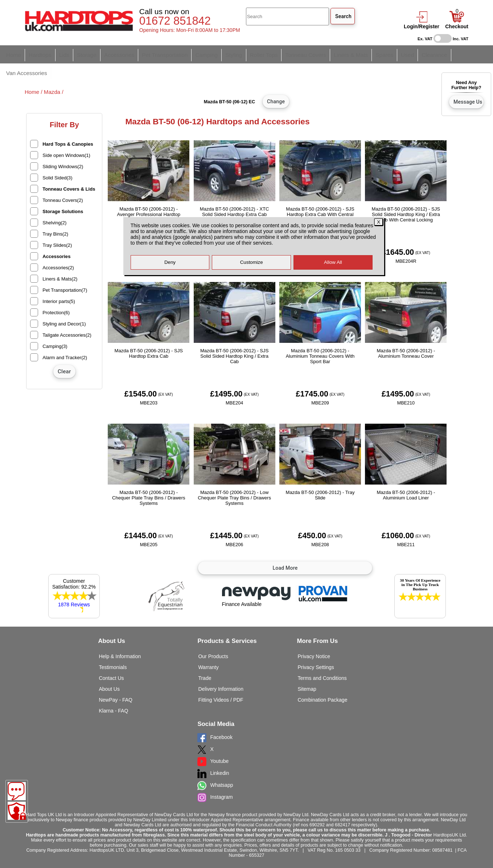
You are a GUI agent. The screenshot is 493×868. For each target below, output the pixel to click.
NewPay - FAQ (116, 682)
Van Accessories (438, 54)
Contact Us (111, 660)
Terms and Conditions (322, 660)
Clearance (401, 54)
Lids (60, 54)
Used (376, 54)
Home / (34, 74)
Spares (354, 54)
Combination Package (322, 682)
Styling (216, 54)
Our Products (213, 638)
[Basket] (457, 21)
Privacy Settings (316, 649)
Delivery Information (221, 671)
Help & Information (120, 638)
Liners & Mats (323, 54)
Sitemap (307, 671)
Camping (191, 54)
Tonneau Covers (282, 54)
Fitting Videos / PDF (221, 682)
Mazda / (54, 74)
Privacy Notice (314, 638)
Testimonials (113, 649)
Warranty (208, 649)
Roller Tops (244, 54)
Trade (205, 660)
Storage (81, 54)
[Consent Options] (17, 811)
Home (13, 54)
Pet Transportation (153, 54)
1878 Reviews (74, 586)
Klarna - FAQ (113, 693)
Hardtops (37, 54)
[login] (422, 21)
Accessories (111, 54)
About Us (109, 671)
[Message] (17, 791)
